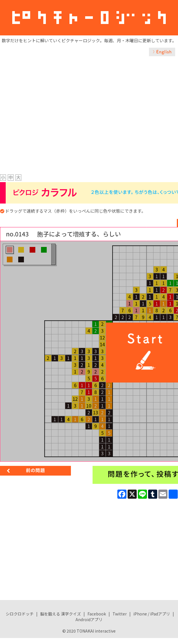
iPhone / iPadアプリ (152, 614)
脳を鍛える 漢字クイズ (61, 614)
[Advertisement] (61, 109)
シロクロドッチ (20, 614)
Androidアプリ (89, 619)
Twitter (120, 614)
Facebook (97, 614)
